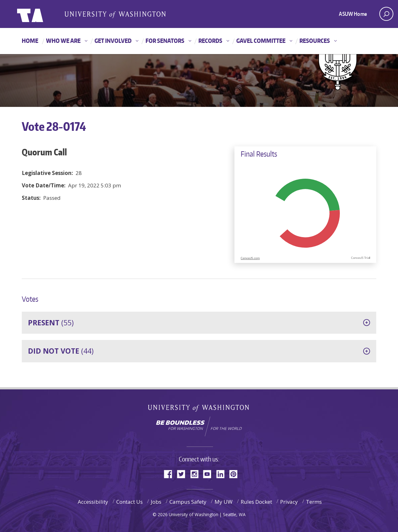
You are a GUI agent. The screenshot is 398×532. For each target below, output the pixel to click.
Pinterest (236, 473)
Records (210, 41)
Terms (314, 502)
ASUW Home (353, 14)
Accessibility (93, 502)
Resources (315, 41)
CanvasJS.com (250, 258)
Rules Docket (256, 502)
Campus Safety (188, 502)
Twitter (183, 473)
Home (30, 41)
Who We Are (63, 41)
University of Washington (199, 409)
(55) (51, 323)
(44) (61, 351)
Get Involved (113, 41)
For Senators (165, 41)
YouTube (210, 473)
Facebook (170, 473)
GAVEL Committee (261, 41)
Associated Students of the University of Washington (115, 14)
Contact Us (130, 502)
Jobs (156, 502)
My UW (224, 502)
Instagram (197, 473)
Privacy (289, 502)
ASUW (42, 14)
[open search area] (386, 14)
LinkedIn (223, 473)
